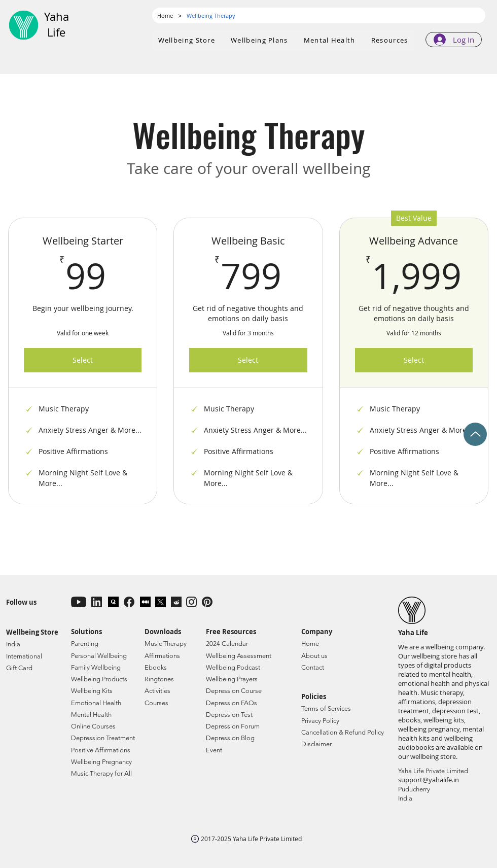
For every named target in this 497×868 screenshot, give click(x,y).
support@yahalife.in (429, 780)
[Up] (475, 434)
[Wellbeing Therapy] (211, 15)
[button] (260, 41)
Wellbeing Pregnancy (101, 762)
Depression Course (234, 691)
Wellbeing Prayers (232, 679)
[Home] (165, 15)
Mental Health (91, 715)
